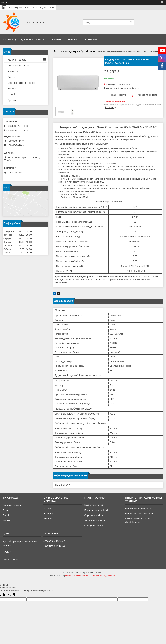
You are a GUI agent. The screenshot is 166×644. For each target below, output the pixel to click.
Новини (12, 89)
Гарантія (56, 39)
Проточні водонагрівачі (96, 510)
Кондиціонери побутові (75, 51)
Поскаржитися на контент (77, 576)
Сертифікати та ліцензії (21, 83)
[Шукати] (131, 22)
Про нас (73, 39)
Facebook (48, 514)
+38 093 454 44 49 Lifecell (138, 508)
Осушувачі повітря (94, 515)
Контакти (91, 39)
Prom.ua (99, 573)
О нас (6, 510)
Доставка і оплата (33, 39)
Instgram (48, 519)
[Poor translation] (12, 595)
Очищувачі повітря (94, 525)
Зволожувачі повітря (95, 520)
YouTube (48, 508)
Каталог (8, 39)
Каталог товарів (17, 60)
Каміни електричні (94, 505)
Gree (93, 51)
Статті (11, 94)
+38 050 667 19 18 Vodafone (139, 514)
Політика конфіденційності (104, 576)
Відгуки (12, 77)
